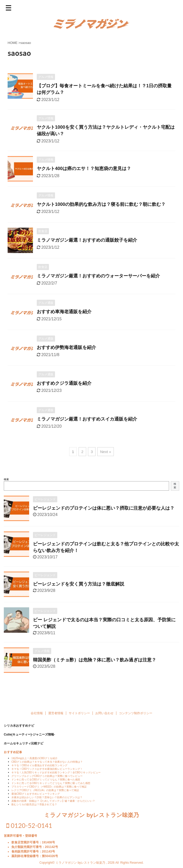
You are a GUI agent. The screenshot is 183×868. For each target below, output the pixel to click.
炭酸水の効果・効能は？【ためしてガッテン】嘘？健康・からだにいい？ (53, 805)
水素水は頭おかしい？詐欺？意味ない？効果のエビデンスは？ (47, 802)
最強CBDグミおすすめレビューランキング (36, 798)
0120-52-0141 (29, 830)
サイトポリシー (79, 717)
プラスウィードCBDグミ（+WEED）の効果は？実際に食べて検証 (49, 791)
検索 (6, 479)
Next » (106, 452)
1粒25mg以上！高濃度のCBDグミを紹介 (34, 763)
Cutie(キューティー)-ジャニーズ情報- (29, 739)
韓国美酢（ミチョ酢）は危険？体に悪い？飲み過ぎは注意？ (95, 660)
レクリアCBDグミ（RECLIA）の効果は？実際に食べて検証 (45, 795)
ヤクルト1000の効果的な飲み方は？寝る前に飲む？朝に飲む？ (101, 204)
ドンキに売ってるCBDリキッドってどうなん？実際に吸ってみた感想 (51, 787)
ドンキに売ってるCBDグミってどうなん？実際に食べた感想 (46, 784)
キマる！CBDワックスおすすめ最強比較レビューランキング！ (47, 773)
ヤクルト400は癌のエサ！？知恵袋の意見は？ (84, 169)
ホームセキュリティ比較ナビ (24, 748)
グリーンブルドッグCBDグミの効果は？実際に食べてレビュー (47, 780)
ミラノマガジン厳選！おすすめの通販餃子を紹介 (87, 240)
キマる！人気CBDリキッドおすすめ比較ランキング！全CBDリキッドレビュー (56, 777)
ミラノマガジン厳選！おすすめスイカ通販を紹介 (87, 419)
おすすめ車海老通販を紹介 (64, 312)
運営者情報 (56, 717)
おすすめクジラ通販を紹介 (64, 383)
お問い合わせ (104, 717)
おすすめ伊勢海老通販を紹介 (66, 347)
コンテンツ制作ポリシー (136, 717)
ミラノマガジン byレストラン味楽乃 (92, 819)
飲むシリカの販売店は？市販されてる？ (34, 809)
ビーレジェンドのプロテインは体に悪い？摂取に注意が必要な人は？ (104, 508)
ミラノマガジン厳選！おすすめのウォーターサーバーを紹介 (98, 276)
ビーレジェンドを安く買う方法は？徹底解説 (79, 584)
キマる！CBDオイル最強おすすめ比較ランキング (39, 770)
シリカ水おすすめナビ (19, 730)
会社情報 (37, 717)
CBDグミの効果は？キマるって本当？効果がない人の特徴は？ (47, 766)
